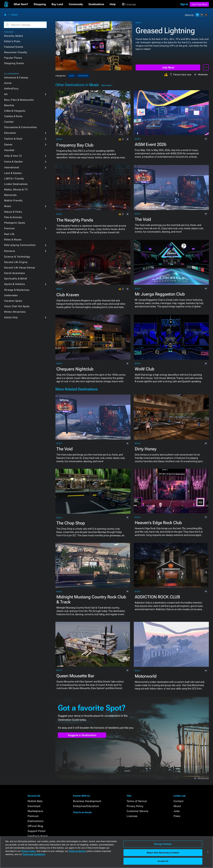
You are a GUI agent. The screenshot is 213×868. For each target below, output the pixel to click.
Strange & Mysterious (17, 290)
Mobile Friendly (13, 201)
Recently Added (13, 36)
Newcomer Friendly (16, 52)
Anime (8, 83)
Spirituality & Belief (16, 279)
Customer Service (137, 811)
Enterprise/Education (86, 806)
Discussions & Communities (20, 127)
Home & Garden (13, 162)
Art (6, 94)
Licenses (132, 816)
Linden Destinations (16, 184)
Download (34, 806)
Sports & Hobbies (14, 284)
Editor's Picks (12, 41)
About (177, 806)
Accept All (163, 861)
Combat (9, 122)
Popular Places (13, 58)
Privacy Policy (135, 806)
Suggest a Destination (82, 735)
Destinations (36, 821)
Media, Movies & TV (16, 190)
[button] (21, 4)
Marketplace (35, 811)
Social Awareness (14, 273)
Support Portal (37, 831)
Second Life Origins (16, 262)
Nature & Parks (13, 212)
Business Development (87, 801)
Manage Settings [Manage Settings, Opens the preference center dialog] (163, 844)
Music (15, 15)
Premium (9, 228)
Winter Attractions (15, 312)
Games (8, 145)
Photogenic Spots (15, 223)
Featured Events (14, 47)
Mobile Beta (35, 801)
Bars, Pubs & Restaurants (19, 100)
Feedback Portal (38, 836)
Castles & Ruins (13, 116)
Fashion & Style (13, 139)
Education (10, 133)
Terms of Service (137, 801)
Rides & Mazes (13, 240)
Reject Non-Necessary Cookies (163, 853)
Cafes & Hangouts (15, 111)
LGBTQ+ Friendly (14, 179)
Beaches (9, 105)
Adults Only (11, 317)
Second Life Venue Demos (20, 268)
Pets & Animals (13, 217)
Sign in (184, 4)
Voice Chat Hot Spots (17, 306)
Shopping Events (14, 63)
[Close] (208, 852)
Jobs (177, 811)
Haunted (9, 150)
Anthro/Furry (11, 89)
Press (177, 816)
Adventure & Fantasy (16, 78)
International (12, 167)
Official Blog (35, 826)
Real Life (9, 234)
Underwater (11, 295)
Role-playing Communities (20, 245)
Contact (179, 801)
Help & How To (13, 156)
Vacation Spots (13, 301)
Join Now (168, 68)
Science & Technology (17, 257)
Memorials (10, 195)
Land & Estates (13, 173)
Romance (10, 251)
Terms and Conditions (34, 854)
